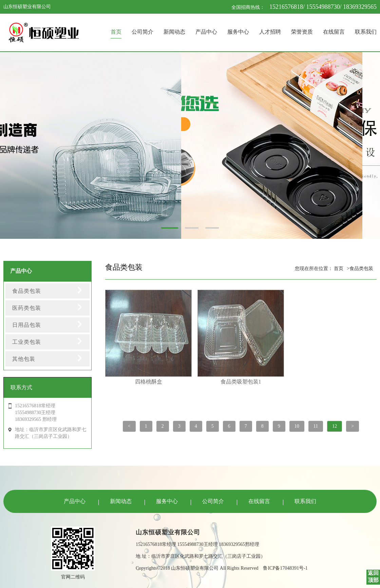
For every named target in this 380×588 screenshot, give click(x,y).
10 (297, 426)
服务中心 (238, 32)
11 (316, 426)
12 (335, 426)
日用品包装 (27, 325)
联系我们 (366, 32)
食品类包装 (27, 291)
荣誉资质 (302, 32)
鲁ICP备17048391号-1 (285, 568)
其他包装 (24, 359)
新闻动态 (174, 32)
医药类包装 (27, 308)
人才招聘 (270, 32)
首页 (116, 32)
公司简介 (142, 32)
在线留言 (334, 32)
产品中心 (206, 32)
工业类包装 (27, 342)
